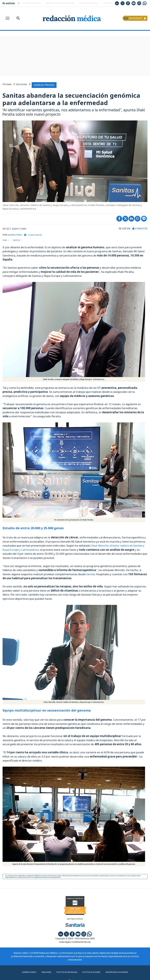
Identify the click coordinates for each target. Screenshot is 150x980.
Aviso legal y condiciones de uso (75, 941)
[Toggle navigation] (8, 18)
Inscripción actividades (120, 972)
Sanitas (91, 573)
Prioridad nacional (31, 3)
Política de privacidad (65, 972)
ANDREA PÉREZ (17, 234)
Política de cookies (92, 972)
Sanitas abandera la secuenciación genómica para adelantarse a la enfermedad (71, 98)
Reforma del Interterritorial (60, 3)
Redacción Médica (89, 3)
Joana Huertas (41, 234)
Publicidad (42, 972)
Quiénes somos (24, 972)
